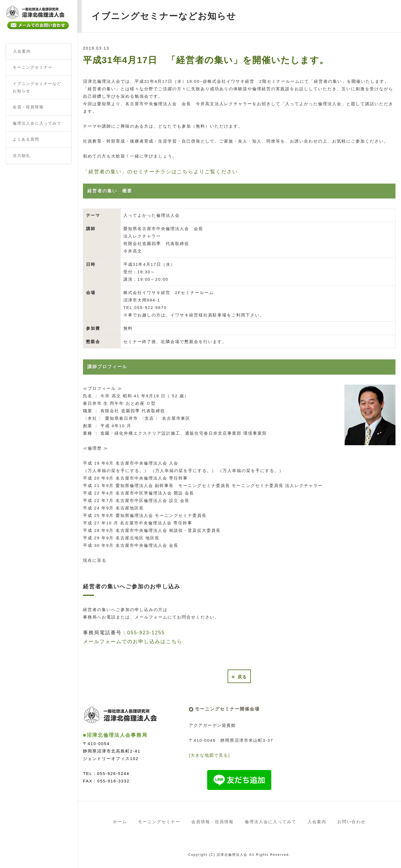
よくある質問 (26, 139)
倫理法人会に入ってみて (37, 123)
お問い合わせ (351, 822)
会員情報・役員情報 (213, 822)
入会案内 (22, 51)
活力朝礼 (22, 156)
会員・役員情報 (28, 107)
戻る (239, 676)
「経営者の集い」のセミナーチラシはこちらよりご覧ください (160, 172)
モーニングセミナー (33, 67)
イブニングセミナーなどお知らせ (37, 87)
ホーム (120, 822)
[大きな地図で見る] (209, 755)
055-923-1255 (146, 633)
